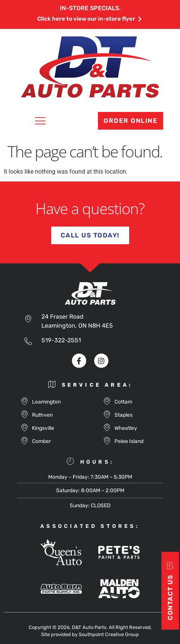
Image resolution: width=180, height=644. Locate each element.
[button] (40, 122)
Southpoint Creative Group (109, 634)
